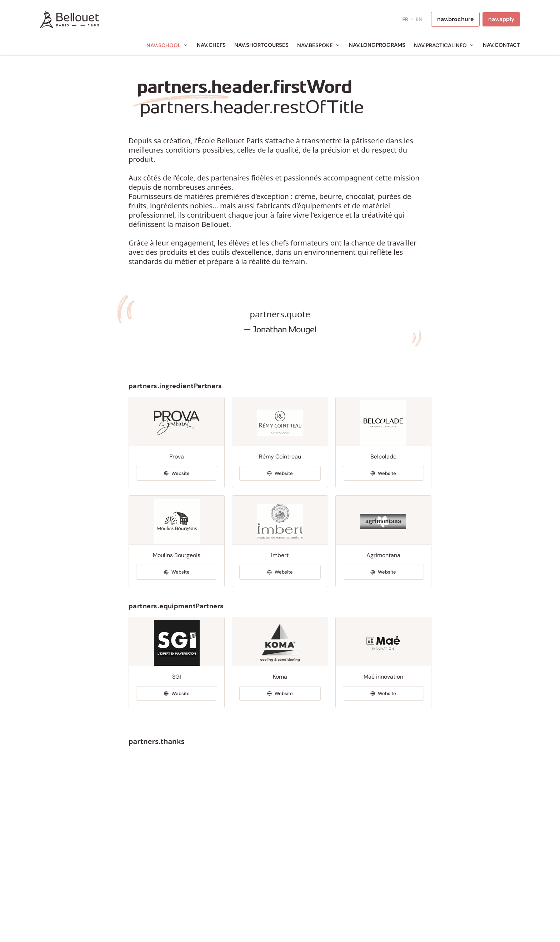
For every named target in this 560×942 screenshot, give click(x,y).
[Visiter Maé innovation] (383, 694)
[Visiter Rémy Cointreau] (280, 474)
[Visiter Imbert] (280, 572)
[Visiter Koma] (280, 694)
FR (405, 19)
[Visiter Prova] (177, 474)
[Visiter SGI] (177, 694)
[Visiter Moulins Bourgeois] (177, 572)
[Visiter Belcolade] (383, 474)
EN (419, 19)
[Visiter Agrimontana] (383, 572)
